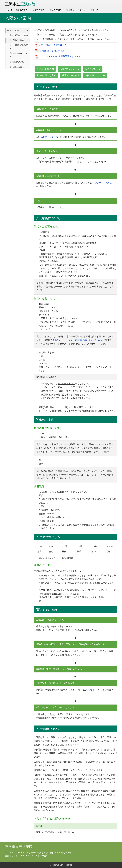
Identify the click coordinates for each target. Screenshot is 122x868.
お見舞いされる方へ (19, 47)
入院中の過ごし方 (46, 75)
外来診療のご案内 (19, 35)
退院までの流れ (71, 75)
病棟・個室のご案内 (19, 55)
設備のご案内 (93, 69)
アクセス (94, 10)
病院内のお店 (17, 62)
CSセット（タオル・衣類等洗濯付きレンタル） (60, 57)
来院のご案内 (55, 10)
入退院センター (50, 137)
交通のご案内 (17, 67)
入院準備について (70, 69)
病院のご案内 (22, 10)
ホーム (10, 10)
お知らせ (81, 10)
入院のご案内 (17, 40)
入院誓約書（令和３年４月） (51, 51)
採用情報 (70, 10)
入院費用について (95, 75)
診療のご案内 (39, 10)
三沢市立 (20, 4)
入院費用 (90, 690)
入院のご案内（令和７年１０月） (53, 45)
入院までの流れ (45, 69)
